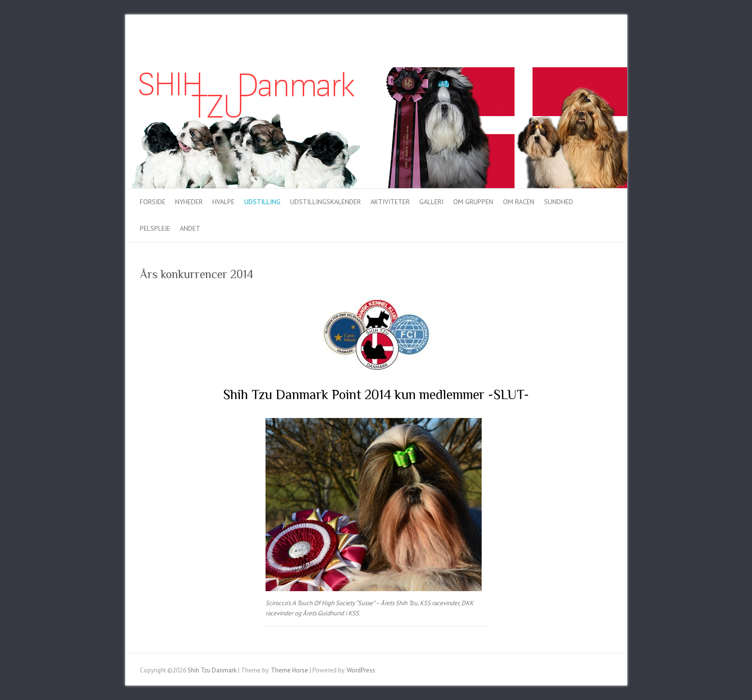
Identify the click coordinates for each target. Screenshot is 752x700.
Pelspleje (155, 228)
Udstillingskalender (325, 202)
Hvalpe (223, 202)
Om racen (519, 202)
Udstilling (262, 202)
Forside (153, 202)
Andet (190, 228)
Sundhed (559, 202)
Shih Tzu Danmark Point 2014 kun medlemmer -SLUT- (376, 395)
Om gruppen (473, 202)
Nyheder (189, 202)
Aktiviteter (390, 202)
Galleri (431, 202)
